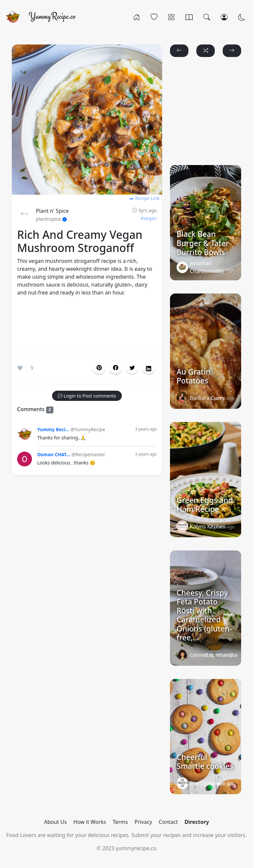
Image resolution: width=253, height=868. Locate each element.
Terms (120, 822)
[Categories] (171, 17)
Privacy (143, 822)
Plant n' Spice (52, 211)
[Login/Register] (224, 17)
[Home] (137, 17)
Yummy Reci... (53, 429)
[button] (116, 368)
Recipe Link (144, 198)
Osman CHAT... (54, 454)
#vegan (149, 218)
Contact (168, 822)
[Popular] (154, 17)
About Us (56, 822)
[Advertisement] (87, 325)
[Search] (207, 17)
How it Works (90, 822)
